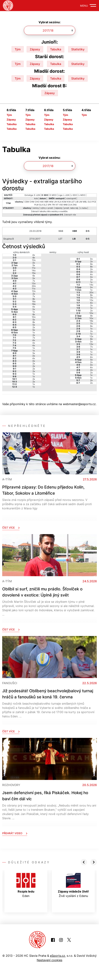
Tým (18, 49)
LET (73, 202)
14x (34, 270)
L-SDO (74, 195)
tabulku (43, 211)
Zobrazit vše (70, 215)
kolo (36, 198)
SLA (41, 205)
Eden (26, 885)
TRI (53, 205)
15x (34, 273)
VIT (57, 205)
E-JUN (37, 195)
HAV (42, 202)
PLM (36, 205)
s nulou (84, 208)
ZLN (70, 205)
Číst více (11, 528)
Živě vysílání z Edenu (73, 885)
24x (34, 286)
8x (34, 258)
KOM (64, 202)
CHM (32, 202)
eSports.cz (57, 956)
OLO (90, 202)
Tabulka (56, 49)
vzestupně (71, 198)
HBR (46, 202)
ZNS (75, 205)
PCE (94, 202)
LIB (77, 202)
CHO (37, 202)
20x (91, 292)
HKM (51, 202)
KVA (69, 202)
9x (91, 316)
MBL (85, 202)
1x (34, 312)
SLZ (45, 205)
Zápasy (35, 49)
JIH (56, 202)
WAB (65, 205)
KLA (60, 202)
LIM (81, 202)
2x (34, 294)
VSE (61, 205)
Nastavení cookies (49, 960)
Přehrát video (15, 833)
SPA (49, 205)
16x (34, 301)
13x (34, 283)
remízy (36, 208)
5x (34, 265)
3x (34, 263)
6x (34, 276)
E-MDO (53, 195)
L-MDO (82, 195)
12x (34, 260)
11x (34, 268)
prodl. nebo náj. (71, 208)
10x (34, 317)
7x (34, 281)
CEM (27, 202)
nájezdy (59, 208)
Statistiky (78, 49)
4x (34, 255)
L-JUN (66, 195)
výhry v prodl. (47, 208)
